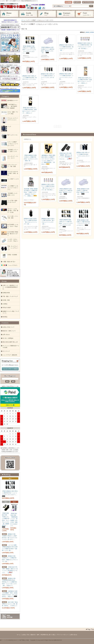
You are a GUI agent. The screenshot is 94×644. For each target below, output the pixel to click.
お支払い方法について (8, 327)
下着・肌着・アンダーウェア (10, 296)
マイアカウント (88, 2)
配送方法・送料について (9, 331)
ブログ (47, 14)
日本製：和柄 (6, 300)
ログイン (77, 2)
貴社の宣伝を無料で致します (10, 342)
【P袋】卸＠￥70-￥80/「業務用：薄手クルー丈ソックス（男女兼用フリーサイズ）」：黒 (66, 156)
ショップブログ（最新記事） (10, 355)
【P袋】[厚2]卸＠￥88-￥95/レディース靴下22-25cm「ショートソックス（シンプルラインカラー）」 (29, 50)
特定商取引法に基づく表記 (48, 635)
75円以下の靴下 (7, 308)
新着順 (92, 32)
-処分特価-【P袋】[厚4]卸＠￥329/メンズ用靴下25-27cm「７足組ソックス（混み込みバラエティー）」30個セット (31, 192)
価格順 (88, 32)
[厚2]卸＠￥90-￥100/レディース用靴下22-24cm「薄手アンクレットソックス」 (30, 78)
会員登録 (69, 2)
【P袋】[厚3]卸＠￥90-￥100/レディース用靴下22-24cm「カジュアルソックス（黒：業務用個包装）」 (6, 520)
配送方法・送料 (35, 635)
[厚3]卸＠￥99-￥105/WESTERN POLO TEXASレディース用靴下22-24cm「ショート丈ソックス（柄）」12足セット (9, 582)
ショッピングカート (85, 14)
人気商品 (5, 304)
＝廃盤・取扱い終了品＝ (9, 262)
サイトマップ (6, 351)
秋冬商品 (5, 317)
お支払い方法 (26, 635)
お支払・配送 (28, 14)
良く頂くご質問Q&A (8, 338)
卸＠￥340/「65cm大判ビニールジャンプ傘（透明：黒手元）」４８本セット (10, 604)
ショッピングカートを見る (10, 369)
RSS (9, 615)
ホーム (9, 14)
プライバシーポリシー (63, 635)
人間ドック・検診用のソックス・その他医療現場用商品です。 (10, 287)
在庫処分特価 (6, 293)
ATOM (10, 617)
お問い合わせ (66, 14)
